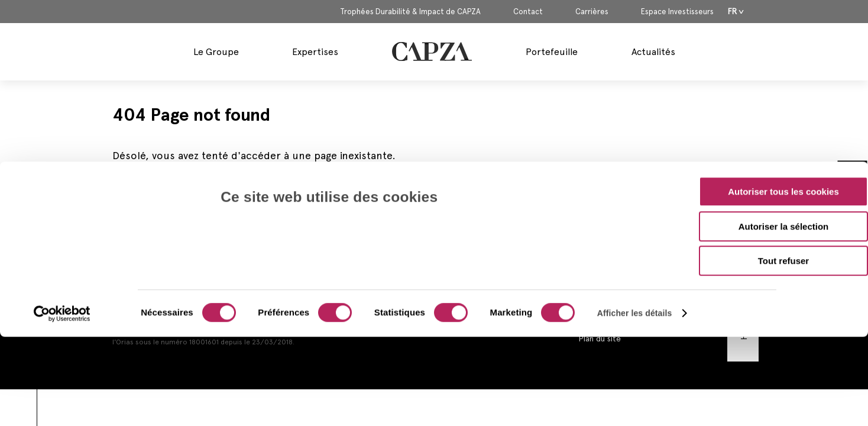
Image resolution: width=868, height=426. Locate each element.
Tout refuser (783, 175)
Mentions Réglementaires (625, 285)
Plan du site (600, 338)
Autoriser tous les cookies (783, 106)
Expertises (315, 52)
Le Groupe (216, 52)
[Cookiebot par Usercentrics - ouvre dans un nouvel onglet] (62, 228)
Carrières (592, 12)
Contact (528, 12)
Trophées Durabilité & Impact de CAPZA (410, 12)
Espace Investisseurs (677, 12)
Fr (732, 12)
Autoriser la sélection (784, 141)
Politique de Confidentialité (629, 303)
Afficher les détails (635, 227)
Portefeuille (552, 52)
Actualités (653, 52)
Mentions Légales (610, 267)
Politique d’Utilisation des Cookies (642, 321)
